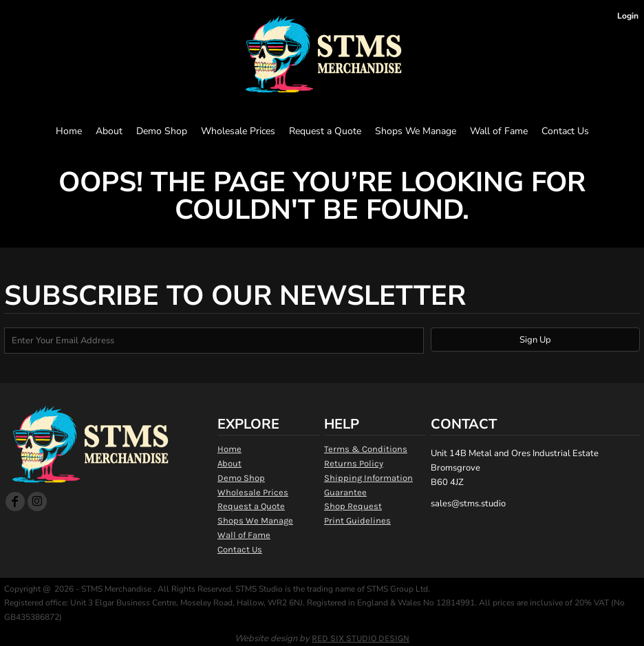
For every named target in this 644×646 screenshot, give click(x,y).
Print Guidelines (357, 520)
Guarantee (345, 492)
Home (229, 449)
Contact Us (240, 549)
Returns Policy (354, 463)
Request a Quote (251, 506)
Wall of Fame (244, 535)
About (229, 463)
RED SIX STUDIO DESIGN (361, 638)
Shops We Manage (255, 520)
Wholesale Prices (253, 492)
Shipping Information (368, 478)
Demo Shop (241, 478)
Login (628, 16)
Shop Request (353, 506)
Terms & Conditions (366, 449)
